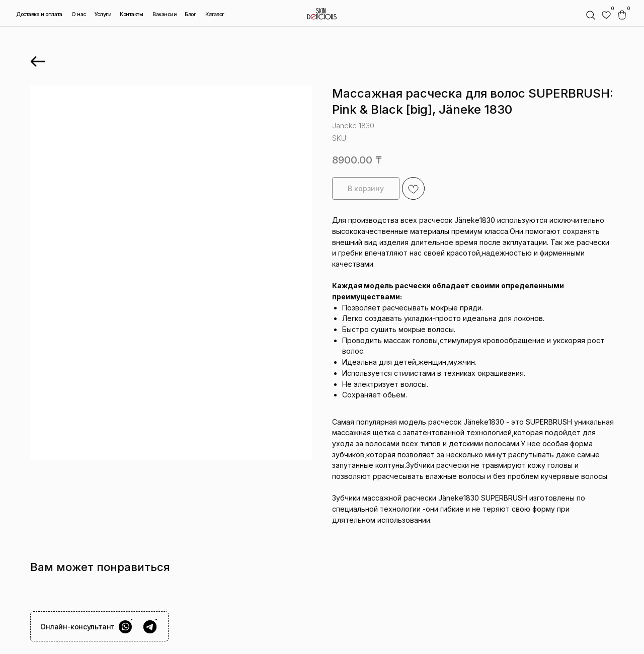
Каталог (214, 15)
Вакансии (165, 15)
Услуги (103, 14)
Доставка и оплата (39, 14)
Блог (190, 14)
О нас (79, 14)
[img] (606, 15)
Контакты (132, 14)
